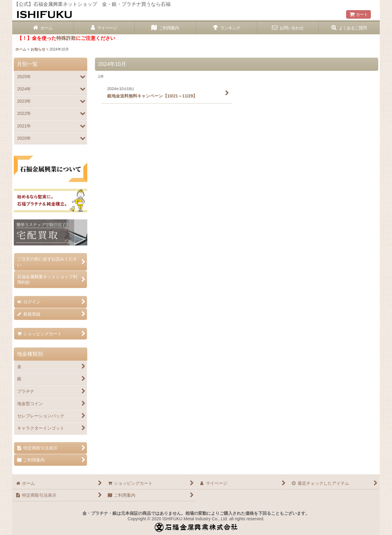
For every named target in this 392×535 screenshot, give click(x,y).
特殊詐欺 (66, 38)
